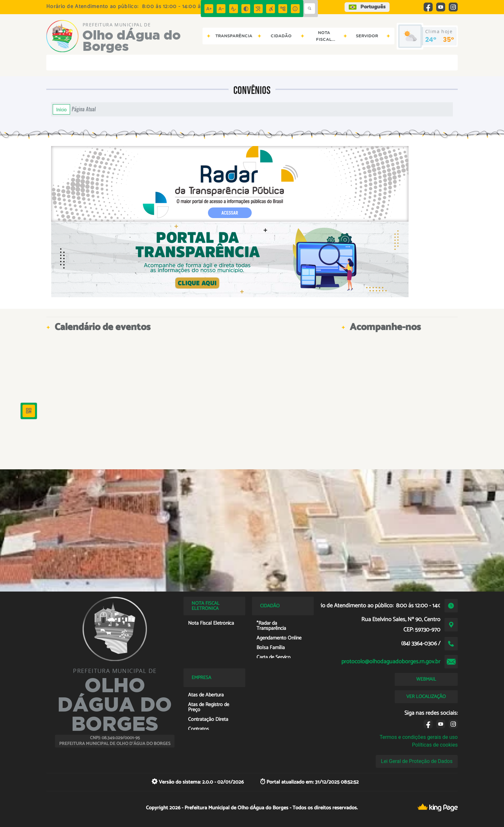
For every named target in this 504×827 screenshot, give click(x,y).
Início (61, 109)
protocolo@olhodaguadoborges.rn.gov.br (391, 662)
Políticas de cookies (435, 745)
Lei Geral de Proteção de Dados (417, 761)
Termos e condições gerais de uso (419, 737)
